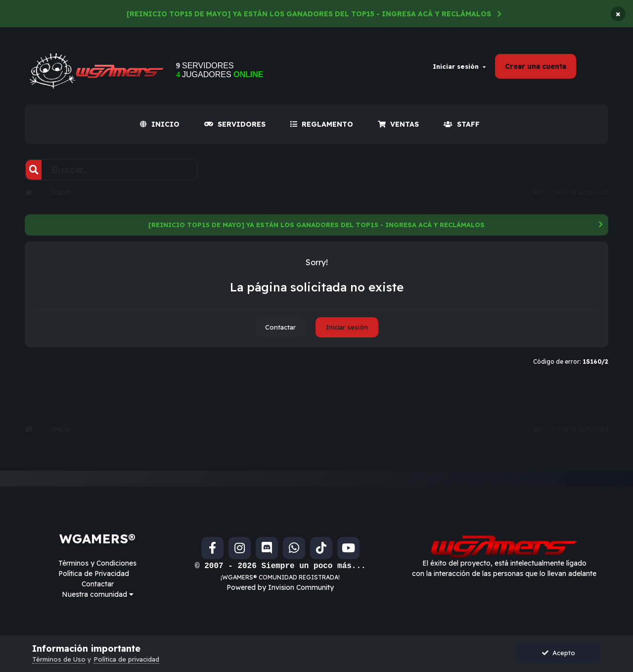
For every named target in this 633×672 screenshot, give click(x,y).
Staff (462, 124)
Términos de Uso (59, 659)
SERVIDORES (235, 124)
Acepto (559, 653)
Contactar (280, 327)
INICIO (160, 124)
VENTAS (398, 124)
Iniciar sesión (459, 66)
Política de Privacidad (94, 574)
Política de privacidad (126, 659)
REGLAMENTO (322, 124)
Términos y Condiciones (97, 563)
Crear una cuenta (536, 66)
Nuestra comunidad (98, 594)
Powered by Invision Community (280, 587)
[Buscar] (34, 170)
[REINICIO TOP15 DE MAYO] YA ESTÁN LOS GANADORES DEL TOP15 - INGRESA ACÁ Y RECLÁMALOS (309, 14)
